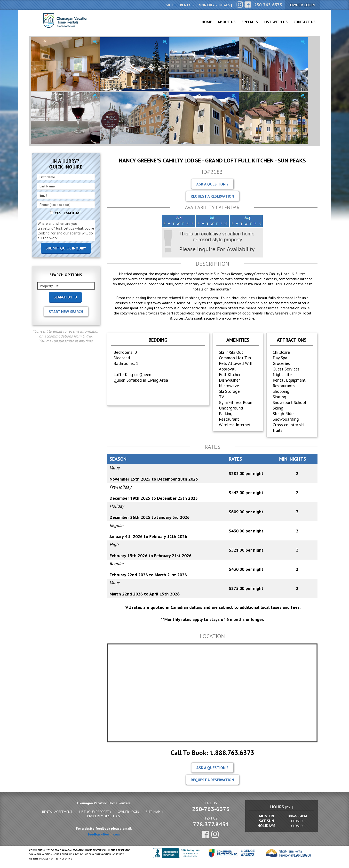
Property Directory (104, 816)
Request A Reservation (212, 196)
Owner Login (128, 812)
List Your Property (95, 812)
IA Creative (65, 859)
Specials (240, 24)
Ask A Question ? (212, 184)
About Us (213, 24)
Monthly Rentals (214, 5)
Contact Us (303, 24)
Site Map (153, 812)
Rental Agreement (57, 812)
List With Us (270, 24)
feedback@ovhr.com (104, 834)
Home (190, 24)
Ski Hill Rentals (180, 5)
